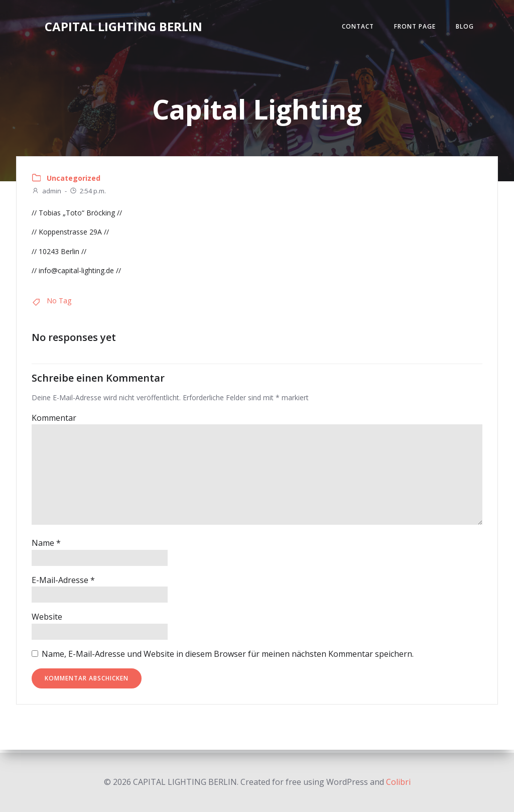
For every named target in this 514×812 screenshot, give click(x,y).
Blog (464, 27)
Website (47, 620)
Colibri (398, 782)
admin (46, 194)
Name (46, 546)
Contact (357, 27)
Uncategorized (74, 181)
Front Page (414, 27)
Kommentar (54, 421)
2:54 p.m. (88, 194)
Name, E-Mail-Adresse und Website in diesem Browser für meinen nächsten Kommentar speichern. (228, 657)
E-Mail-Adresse (63, 583)
